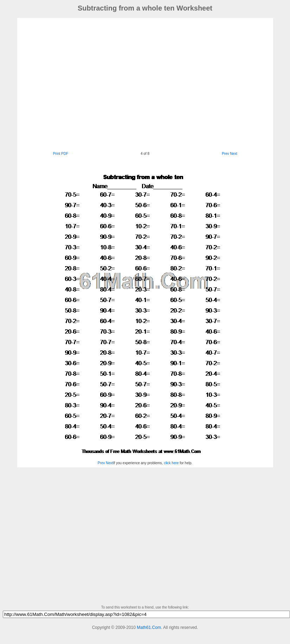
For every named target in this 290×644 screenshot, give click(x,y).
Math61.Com (149, 627)
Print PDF (61, 154)
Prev (225, 154)
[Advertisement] (80, 84)
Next (234, 154)
